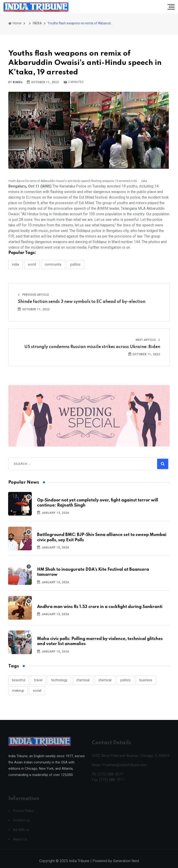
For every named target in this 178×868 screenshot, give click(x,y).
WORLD (32, 264)
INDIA (37, 23)
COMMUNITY (53, 264)
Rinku (17, 82)
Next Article (148, 340)
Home (15, 23)
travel (38, 680)
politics (125, 680)
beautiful (19, 680)
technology (59, 680)
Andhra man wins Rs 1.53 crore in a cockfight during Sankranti (100, 607)
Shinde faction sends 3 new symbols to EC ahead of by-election (82, 302)
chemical (83, 680)
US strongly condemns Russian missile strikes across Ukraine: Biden (92, 347)
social (37, 691)
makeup (18, 691)
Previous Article (33, 295)
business (146, 680)
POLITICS (75, 264)
